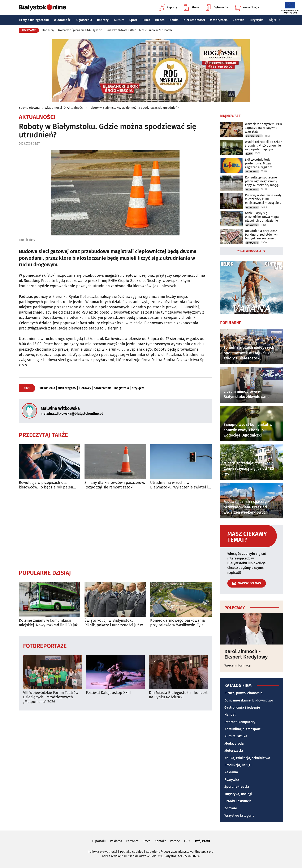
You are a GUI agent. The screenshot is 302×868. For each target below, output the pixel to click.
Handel (230, 715)
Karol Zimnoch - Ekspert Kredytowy (246, 654)
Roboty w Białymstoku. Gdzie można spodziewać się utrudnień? (134, 108)
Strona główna (29, 108)
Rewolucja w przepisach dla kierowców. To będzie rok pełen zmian (46, 485)
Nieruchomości (194, 20)
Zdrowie (239, 20)
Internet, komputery (240, 722)
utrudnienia (47, 388)
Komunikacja (247, 8)
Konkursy (48, 30)
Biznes (160, 20)
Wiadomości (63, 20)
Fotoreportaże (45, 646)
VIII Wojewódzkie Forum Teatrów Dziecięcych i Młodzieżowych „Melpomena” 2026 (51, 697)
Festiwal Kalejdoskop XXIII (108, 693)
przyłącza (138, 388)
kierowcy (85, 388)
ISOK (187, 841)
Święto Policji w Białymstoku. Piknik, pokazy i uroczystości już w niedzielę (114, 623)
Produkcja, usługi (238, 765)
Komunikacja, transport (242, 729)
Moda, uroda (234, 743)
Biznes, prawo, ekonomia (243, 693)
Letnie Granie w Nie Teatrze (156, 30)
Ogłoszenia (217, 8)
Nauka (174, 20)
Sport (133, 20)
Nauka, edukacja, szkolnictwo (247, 758)
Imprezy (168, 8)
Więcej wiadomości (249, 251)
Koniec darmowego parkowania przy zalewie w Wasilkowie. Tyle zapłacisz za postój (178, 623)
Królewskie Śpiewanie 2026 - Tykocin (80, 30)
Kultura (119, 20)
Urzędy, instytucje (238, 801)
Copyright (153, 852)
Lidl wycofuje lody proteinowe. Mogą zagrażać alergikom (259, 163)
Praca (146, 20)
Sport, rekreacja (237, 787)
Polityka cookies (131, 852)
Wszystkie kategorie (239, 816)
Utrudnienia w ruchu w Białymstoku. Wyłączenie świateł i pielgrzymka (179, 485)
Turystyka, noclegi (238, 794)
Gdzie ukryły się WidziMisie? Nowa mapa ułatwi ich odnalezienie (262, 217)
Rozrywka (232, 780)
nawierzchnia (103, 388)
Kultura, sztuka (236, 736)
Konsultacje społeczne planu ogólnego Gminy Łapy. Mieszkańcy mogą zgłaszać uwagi (262, 181)
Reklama (231, 772)
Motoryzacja (219, 20)
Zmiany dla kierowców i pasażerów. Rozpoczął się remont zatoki (115, 485)
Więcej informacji (238, 665)
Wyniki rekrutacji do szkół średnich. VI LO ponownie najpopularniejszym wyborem (263, 146)
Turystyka (256, 20)
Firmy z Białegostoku (34, 20)
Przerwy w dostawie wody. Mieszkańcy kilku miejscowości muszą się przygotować (264, 199)
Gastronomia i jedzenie (242, 707)
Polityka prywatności (102, 852)
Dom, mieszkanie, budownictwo (249, 700)
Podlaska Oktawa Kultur (121, 30)
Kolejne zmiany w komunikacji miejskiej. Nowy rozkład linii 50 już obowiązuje (48, 623)
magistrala (122, 388)
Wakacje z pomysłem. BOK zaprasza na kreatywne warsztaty (264, 128)
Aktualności (75, 108)
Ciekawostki (252, 225)
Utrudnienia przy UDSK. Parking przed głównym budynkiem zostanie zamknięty (262, 235)
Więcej (275, 20)
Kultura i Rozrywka (255, 136)
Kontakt (160, 841)
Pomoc (175, 841)
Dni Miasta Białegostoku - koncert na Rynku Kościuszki (178, 695)
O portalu (99, 841)
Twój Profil (202, 841)
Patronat (132, 841)
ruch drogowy (67, 388)
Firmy (191, 8)
